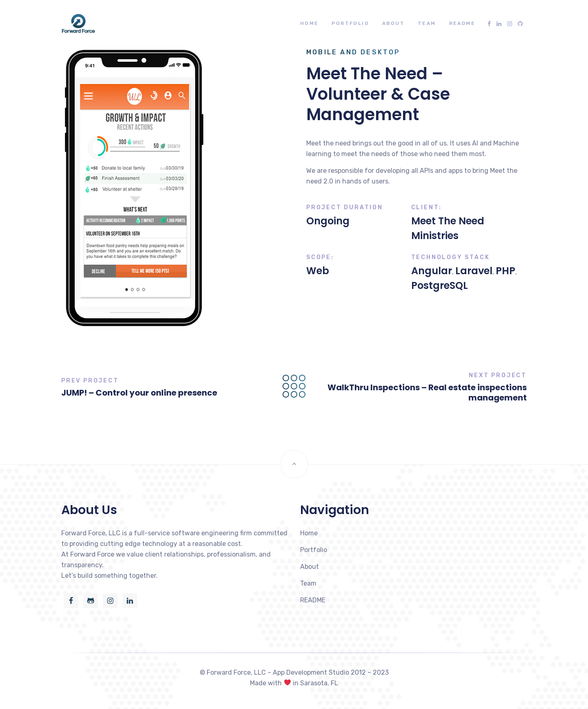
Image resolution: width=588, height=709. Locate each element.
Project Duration (345, 207)
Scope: (320, 257)
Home (310, 23)
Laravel (474, 271)
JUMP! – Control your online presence (139, 393)
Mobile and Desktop (353, 52)
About (393, 23)
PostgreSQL (440, 285)
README (462, 23)
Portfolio (350, 23)
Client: (427, 207)
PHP (506, 271)
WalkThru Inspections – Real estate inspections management (427, 393)
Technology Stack (451, 257)
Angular (432, 271)
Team (427, 23)
